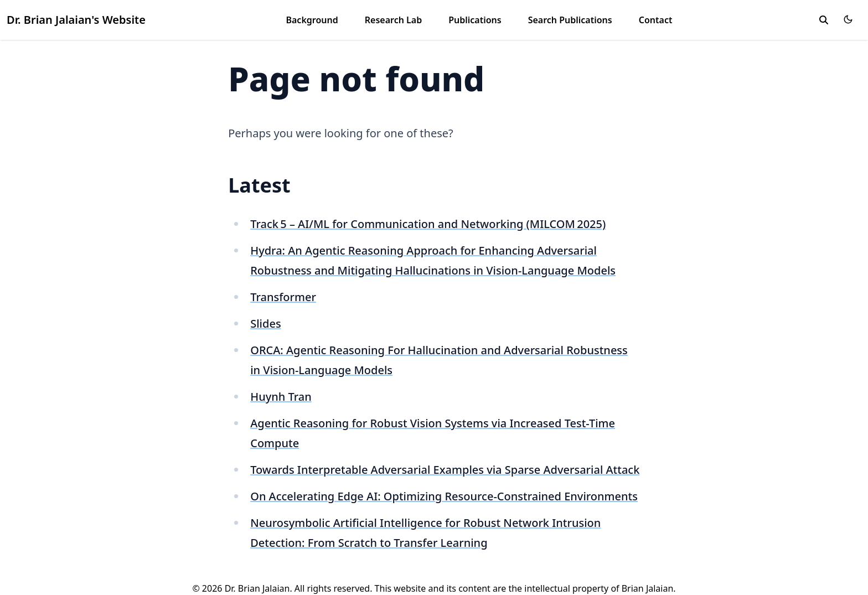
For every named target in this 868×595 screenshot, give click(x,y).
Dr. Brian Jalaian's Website (76, 20)
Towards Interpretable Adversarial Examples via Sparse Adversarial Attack (445, 470)
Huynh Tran (281, 397)
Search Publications (570, 20)
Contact (656, 20)
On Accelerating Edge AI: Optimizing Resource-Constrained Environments (444, 496)
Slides (265, 324)
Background (312, 20)
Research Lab (393, 20)
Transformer (283, 297)
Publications (475, 20)
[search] (824, 20)
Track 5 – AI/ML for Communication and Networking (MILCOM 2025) (428, 224)
